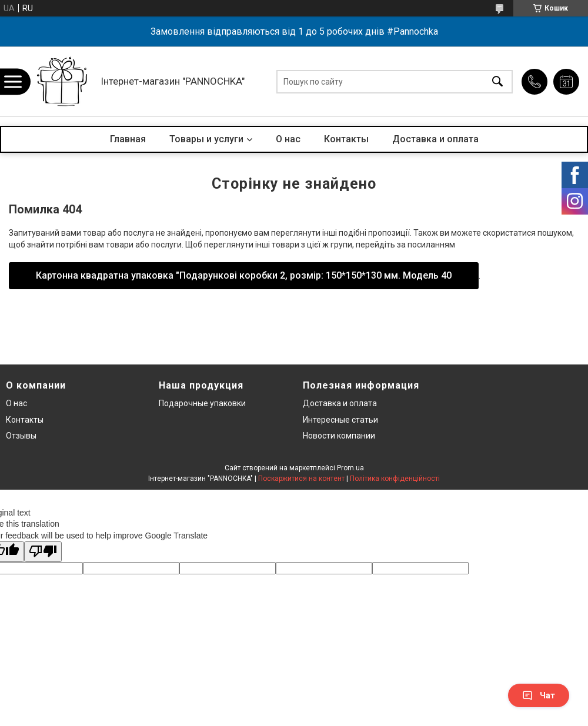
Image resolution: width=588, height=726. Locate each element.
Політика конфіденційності (395, 479)
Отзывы (21, 436)
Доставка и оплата (435, 139)
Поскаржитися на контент (301, 479)
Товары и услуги (206, 139)
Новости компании (339, 436)
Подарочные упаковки (202, 403)
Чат (539, 695)
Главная (128, 139)
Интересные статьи (340, 420)
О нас (288, 139)
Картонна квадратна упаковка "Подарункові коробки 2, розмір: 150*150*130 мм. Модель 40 (244, 275)
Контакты (346, 139)
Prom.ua (350, 468)
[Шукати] (497, 81)
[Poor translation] (43, 552)
